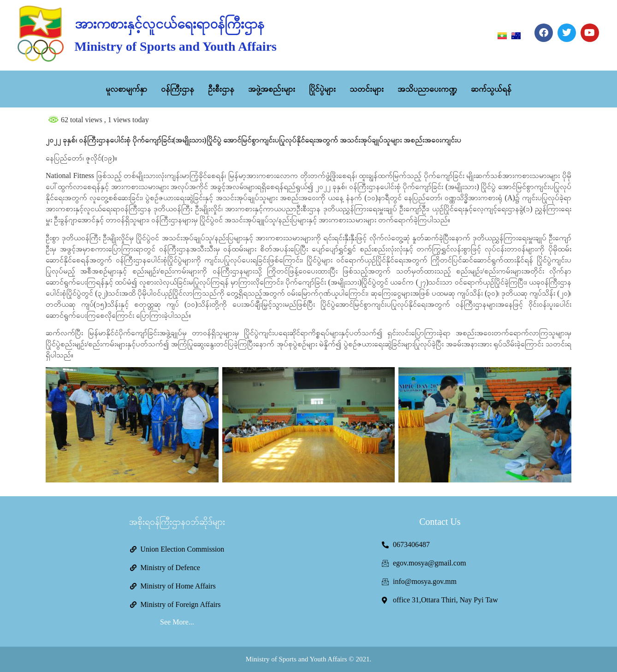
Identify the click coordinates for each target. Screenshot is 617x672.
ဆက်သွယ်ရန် (491, 89)
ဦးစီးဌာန (221, 89)
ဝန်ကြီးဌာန (178, 89)
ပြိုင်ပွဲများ (322, 89)
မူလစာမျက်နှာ (126, 89)
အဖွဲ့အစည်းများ (272, 89)
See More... (177, 622)
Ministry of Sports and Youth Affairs (176, 46)
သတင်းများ (367, 89)
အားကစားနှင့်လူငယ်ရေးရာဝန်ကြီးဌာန (169, 24)
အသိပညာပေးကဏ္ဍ (427, 89)
